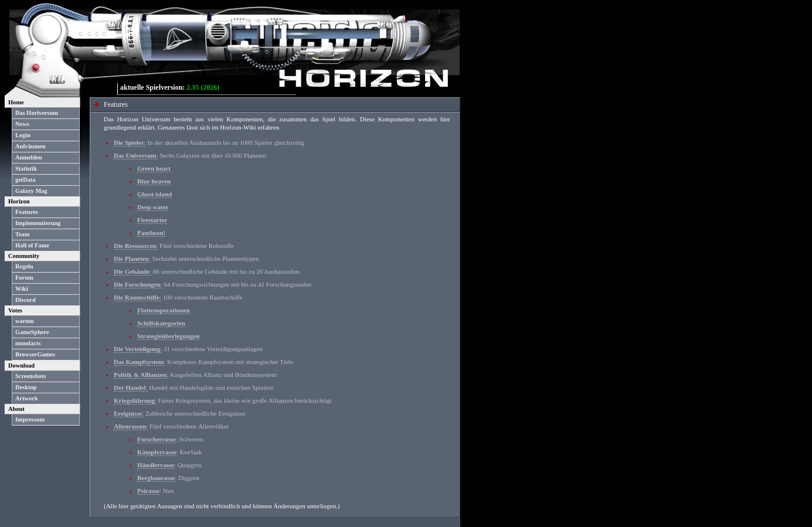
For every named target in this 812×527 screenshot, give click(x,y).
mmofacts (28, 343)
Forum (24, 278)
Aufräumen (30, 146)
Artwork (27, 398)
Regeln (24, 266)
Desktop (26, 387)
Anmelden (29, 157)
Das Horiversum (37, 113)
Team (22, 234)
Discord (26, 300)
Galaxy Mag (31, 191)
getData (26, 180)
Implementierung (38, 223)
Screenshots (30, 376)
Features (27, 212)
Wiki (22, 289)
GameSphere (32, 332)
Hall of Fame (32, 245)
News (22, 124)
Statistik (26, 169)
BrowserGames (35, 354)
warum (25, 321)
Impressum (30, 419)
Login (23, 135)
